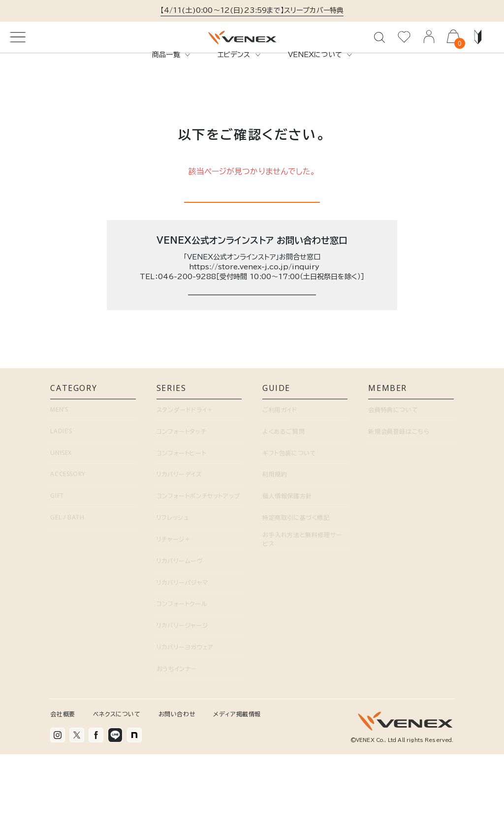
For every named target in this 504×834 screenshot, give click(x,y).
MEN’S (59, 490)
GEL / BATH (67, 597)
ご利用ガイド (280, 490)
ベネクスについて (117, 794)
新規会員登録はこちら (399, 511)
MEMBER (411, 471)
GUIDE (305, 471)
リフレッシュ (173, 598)
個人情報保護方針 (287, 576)
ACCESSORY (68, 554)
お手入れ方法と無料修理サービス (302, 619)
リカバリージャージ (182, 706)
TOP (17, 85)
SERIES (199, 471)
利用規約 (275, 554)
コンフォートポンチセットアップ (198, 576)
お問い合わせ (177, 794)
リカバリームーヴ (180, 641)
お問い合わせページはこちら (252, 361)
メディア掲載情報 (237, 794)
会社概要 (63, 794)
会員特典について (393, 490)
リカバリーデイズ (179, 554)
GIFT (57, 576)
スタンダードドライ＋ (185, 490)
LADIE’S (61, 511)
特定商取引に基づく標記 (296, 598)
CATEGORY (93, 471)
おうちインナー (177, 749)
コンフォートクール (182, 684)
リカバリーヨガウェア (185, 727)
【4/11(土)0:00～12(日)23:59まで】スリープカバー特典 (252, 10)
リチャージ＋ (174, 619)
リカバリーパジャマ (182, 662)
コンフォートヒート (181, 533)
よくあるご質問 (283, 511)
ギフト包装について (289, 533)
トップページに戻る (252, 238)
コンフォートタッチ (181, 511)
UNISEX (61, 532)
